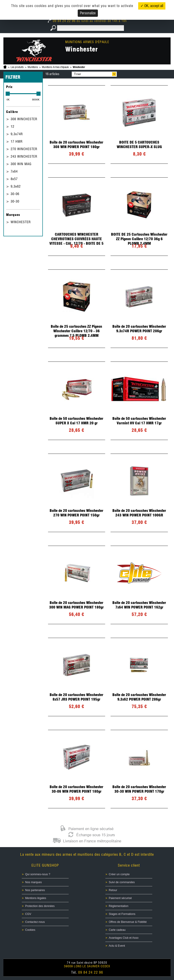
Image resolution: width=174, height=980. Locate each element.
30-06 (15, 194)
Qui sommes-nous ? (38, 874)
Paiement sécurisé (120, 898)
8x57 (14, 179)
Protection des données (40, 906)
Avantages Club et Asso (124, 938)
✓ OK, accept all (152, 6)
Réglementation (119, 906)
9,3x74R (17, 134)
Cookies (30, 930)
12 (12, 127)
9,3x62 (16, 186)
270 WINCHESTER (24, 149)
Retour (113, 890)
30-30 (15, 201)
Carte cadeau (117, 930)
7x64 (14, 171)
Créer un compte (119, 874)
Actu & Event (117, 946)
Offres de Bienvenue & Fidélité (128, 922)
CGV (28, 914)
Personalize (88, 13)
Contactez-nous (35, 922)
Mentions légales (36, 898)
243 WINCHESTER (24, 156)
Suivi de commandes (122, 882)
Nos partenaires (35, 890)
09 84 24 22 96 (62, 21)
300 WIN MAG (21, 164)
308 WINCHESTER (24, 119)
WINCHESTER (21, 222)
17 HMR (17, 142)
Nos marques (34, 882)
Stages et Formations (122, 914)
